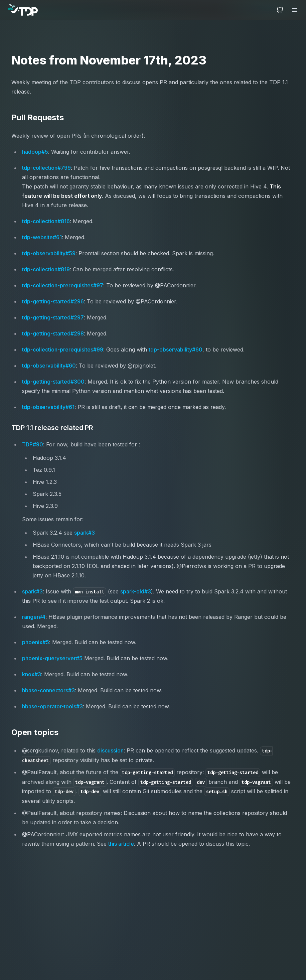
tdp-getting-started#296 (53, 301)
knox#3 (32, 674)
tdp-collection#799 (46, 168)
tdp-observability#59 (49, 253)
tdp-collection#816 (46, 221)
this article (121, 844)
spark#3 (85, 533)
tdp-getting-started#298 (53, 333)
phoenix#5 (36, 642)
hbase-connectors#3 (48, 690)
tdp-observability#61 (48, 407)
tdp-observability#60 (176, 349)
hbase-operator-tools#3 (52, 706)
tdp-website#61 (42, 237)
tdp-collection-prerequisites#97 (63, 285)
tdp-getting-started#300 (53, 382)
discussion (110, 750)
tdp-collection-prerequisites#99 (63, 349)
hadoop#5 (35, 152)
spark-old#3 (136, 591)
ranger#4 (34, 617)
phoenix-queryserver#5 (52, 658)
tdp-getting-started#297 (53, 317)
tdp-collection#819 (46, 269)
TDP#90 (33, 444)
